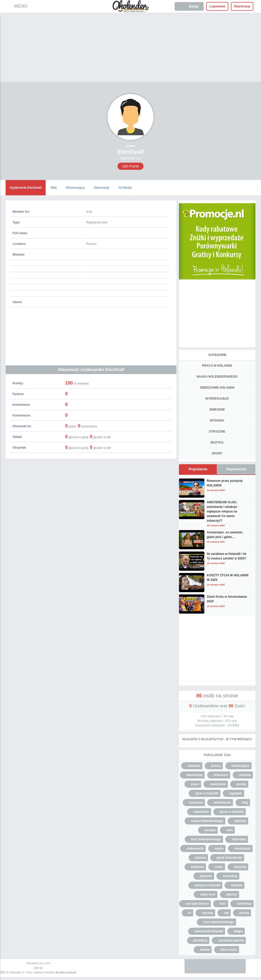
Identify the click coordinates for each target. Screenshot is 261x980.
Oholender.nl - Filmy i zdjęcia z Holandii (31, 972)
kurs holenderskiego (206, 839)
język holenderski (229, 858)
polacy (216, 766)
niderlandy (201, 812)
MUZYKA (217, 443)
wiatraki (237, 885)
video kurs (208, 894)
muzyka (210, 830)
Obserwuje (102, 188)
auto (230, 830)
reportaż (240, 821)
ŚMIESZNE (217, 410)
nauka (219, 848)
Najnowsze (236, 469)
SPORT (217, 453)
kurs (223, 904)
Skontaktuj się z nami (38, 963)
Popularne (198, 469)
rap (226, 913)
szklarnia (197, 867)
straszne (240, 867)
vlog (245, 803)
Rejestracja (242, 6)
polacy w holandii (207, 885)
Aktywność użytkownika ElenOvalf (91, 370)
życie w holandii (207, 793)
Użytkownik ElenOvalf (26, 188)
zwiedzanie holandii (209, 931)
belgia (238, 931)
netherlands (222, 803)
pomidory (200, 940)
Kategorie (217, 355)
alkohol (232, 894)
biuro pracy (229, 950)
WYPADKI (217, 421)
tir (190, 913)
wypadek (236, 793)
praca (195, 784)
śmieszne (196, 803)
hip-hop (207, 913)
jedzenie (206, 876)
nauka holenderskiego (207, 821)
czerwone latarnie (231, 940)
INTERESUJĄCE (217, 399)
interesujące (241, 766)
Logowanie (217, 6)
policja (244, 913)
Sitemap (38, 968)
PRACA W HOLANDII (217, 366)
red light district (197, 904)
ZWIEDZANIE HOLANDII (217, 388)
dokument (221, 775)
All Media (125, 188)
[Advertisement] (130, 51)
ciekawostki (195, 848)
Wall (54, 188)
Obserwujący (75, 188)
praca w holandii (232, 812)
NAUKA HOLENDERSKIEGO (217, 377)
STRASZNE (217, 432)
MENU (21, 6)
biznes (205, 950)
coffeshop (244, 904)
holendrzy (230, 876)
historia (200, 858)
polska (241, 784)
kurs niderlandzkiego (218, 922)
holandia (194, 766)
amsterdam (194, 775)
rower (219, 867)
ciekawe (245, 775)
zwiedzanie (218, 784)
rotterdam (239, 839)
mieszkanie (242, 848)
